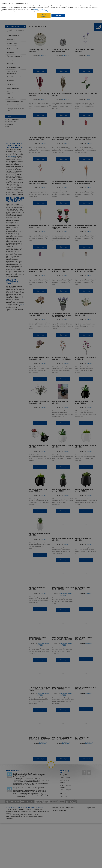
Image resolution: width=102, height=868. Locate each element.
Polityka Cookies (49, 11)
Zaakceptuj (58, 16)
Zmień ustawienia (44, 16)
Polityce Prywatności (39, 9)
